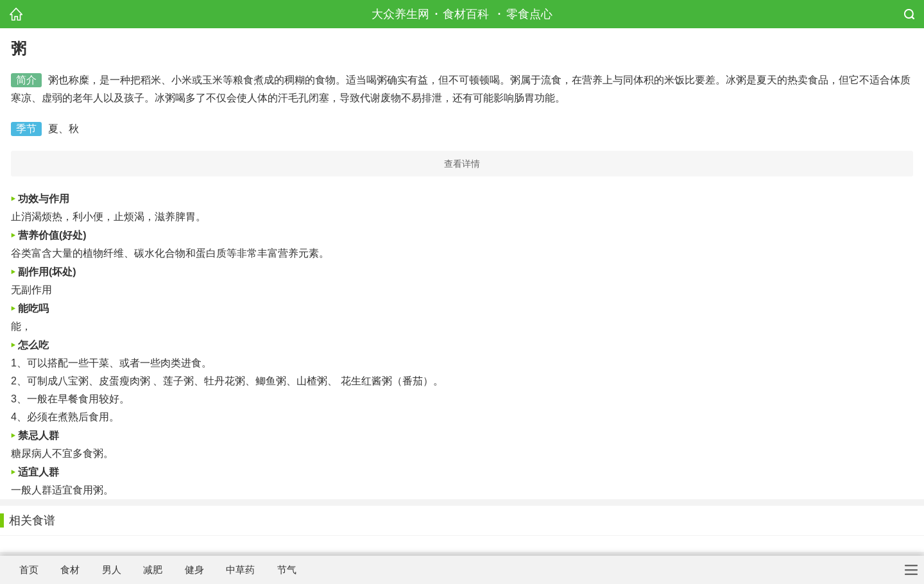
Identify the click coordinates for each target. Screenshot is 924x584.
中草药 (240, 570)
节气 (287, 570)
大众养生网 (400, 14)
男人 (112, 570)
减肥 (153, 570)
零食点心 (529, 14)
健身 (194, 570)
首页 (29, 570)
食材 (70, 570)
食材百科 (466, 14)
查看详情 (462, 164)
